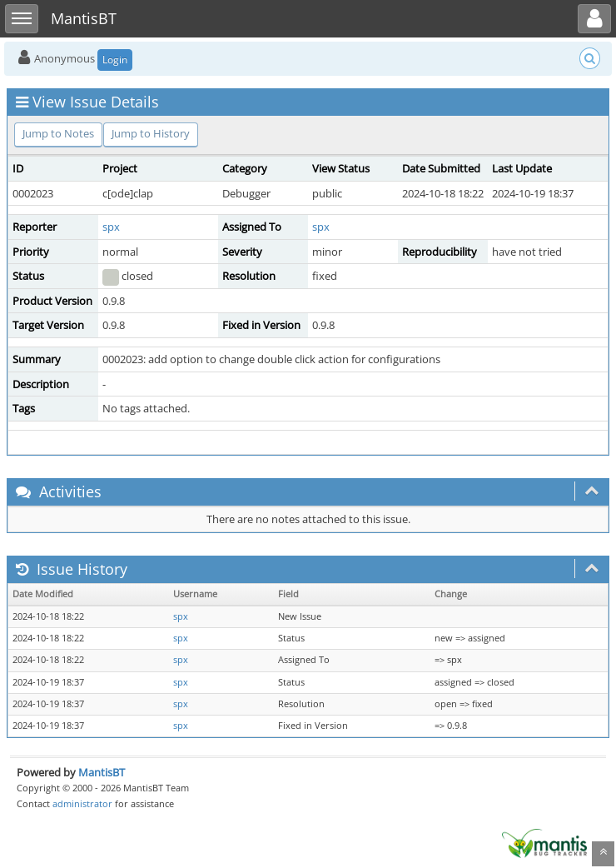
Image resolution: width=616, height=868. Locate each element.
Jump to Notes (58, 133)
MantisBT (102, 772)
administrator (82, 803)
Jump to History (151, 133)
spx (111, 227)
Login (115, 60)
